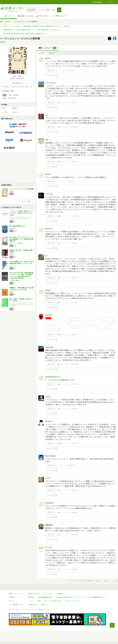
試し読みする (18, 83)
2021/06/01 (71, 181)
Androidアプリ (33, 605)
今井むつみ (13, 266)
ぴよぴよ (49, 315)
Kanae (48, 58)
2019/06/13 (74, 535)
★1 (59, 243)
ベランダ (49, 194)
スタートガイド (48, 594)
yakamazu (49, 503)
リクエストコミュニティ (73, 601)
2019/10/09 (71, 466)
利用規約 (60, 594)
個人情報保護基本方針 (45, 597)
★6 (59, 278)
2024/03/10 (71, 70)
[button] (59, 10)
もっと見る (26, 201)
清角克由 (49, 525)
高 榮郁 (7, 22)
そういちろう (51, 83)
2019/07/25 (74, 490)
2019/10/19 (75, 443)
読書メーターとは (34, 594)
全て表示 (42, 53)
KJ (46, 256)
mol (47, 115)
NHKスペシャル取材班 (16, 243)
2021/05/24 (74, 243)
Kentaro (49, 421)
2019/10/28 (74, 409)
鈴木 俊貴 (12, 228)
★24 (59, 443)
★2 (59, 102)
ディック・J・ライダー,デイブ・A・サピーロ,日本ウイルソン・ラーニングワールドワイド (21, 305)
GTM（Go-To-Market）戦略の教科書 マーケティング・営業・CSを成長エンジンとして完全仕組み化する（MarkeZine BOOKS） (21, 276)
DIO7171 (49, 229)
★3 (59, 490)
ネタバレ (52, 53)
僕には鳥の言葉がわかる (17, 226)
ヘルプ (31, 601)
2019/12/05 (74, 364)
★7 (59, 569)
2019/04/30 (74, 569)
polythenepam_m (52, 377)
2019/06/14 (74, 512)
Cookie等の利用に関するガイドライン (68, 597)
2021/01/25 (74, 302)
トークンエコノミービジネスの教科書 (22, 189)
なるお (48, 290)
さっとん (49, 547)
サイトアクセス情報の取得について (95, 597)
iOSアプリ (45, 605)
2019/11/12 (74, 384)
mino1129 (49, 347)
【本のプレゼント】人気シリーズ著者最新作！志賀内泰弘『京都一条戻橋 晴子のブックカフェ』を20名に (36, 26)
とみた (48, 397)
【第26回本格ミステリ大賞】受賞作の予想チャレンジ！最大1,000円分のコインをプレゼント (32, 30)
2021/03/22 (74, 278)
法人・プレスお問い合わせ (53, 601)
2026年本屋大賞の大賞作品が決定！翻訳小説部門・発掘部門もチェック (25, 34)
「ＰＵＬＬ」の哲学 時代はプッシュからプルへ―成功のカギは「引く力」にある (22, 213)
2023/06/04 (74, 127)
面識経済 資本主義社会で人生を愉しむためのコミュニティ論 (22, 289)
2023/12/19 (74, 102)
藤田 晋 (12, 254)
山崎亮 (11, 292)
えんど (48, 478)
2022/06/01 (74, 162)
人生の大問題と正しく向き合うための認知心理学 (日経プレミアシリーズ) (22, 263)
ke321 (48, 174)
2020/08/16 (74, 335)
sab (47, 140)
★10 (59, 216)
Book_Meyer (50, 456)
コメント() (62, 70)
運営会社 (31, 597)
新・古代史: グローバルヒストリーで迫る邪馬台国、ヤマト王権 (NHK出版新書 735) (21, 239)
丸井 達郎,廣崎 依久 (15, 281)
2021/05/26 (75, 216)
